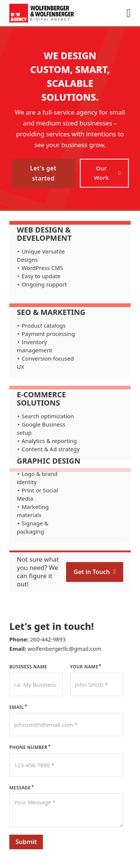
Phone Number (28, 747)
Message (20, 788)
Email (17, 707)
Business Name (28, 667)
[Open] (129, 13)
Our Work (107, 173)
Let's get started (43, 173)
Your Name (84, 667)
